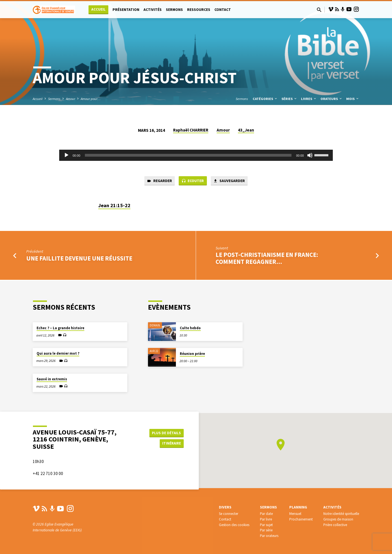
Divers (225, 507)
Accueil (98, 9)
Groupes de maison (338, 519)
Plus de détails (166, 432)
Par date (266, 514)
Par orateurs (269, 536)
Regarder (157, 181)
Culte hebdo (190, 328)
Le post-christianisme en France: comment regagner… (267, 259)
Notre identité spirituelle (341, 514)
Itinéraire (170, 443)
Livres (309, 99)
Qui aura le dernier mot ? (58, 353)
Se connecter (229, 514)
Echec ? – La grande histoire (60, 328)
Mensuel (295, 514)
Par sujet (266, 525)
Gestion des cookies (234, 525)
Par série (266, 530)
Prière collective (335, 525)
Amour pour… (91, 99)
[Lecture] (66, 155)
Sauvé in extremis (52, 379)
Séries (289, 99)
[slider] (188, 155)
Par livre (266, 519)
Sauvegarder (231, 181)
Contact (223, 10)
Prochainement (301, 519)
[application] (196, 155)
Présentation (126, 10)
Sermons (174, 10)
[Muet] (310, 155)
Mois (353, 99)
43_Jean (246, 130)
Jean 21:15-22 (114, 206)
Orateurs (332, 99)
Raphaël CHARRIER (191, 130)
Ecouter (193, 181)
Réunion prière (192, 354)
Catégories (265, 99)
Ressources (199, 10)
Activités (153, 10)
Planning (298, 507)
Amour (70, 99)
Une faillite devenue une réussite (79, 259)
